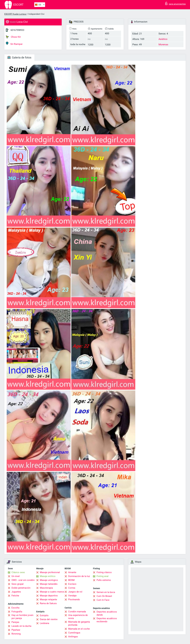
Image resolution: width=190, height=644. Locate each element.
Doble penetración (21, 588)
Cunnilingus (74, 633)
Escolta (15, 608)
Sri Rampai (14, 44)
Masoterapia (46, 588)
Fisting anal (103, 576)
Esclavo (72, 584)
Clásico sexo (18, 572)
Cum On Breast (104, 596)
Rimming (16, 634)
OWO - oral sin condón (23, 580)
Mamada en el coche (79, 629)
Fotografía (17, 612)
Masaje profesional (50, 572)
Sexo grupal (18, 584)
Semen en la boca (106, 592)
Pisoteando (74, 599)
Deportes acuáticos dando (107, 613)
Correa (72, 588)
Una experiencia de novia (78, 617)
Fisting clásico (104, 572)
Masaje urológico (49, 580)
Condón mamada (77, 612)
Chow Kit (13, 37)
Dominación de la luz (79, 576)
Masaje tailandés (49, 584)
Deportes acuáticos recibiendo (107, 620)
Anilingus (73, 637)
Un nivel (16, 576)
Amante (72, 572)
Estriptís (44, 615)
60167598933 (17, 30)
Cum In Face (103, 600)
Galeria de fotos (19, 57)
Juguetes (16, 592)
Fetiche (15, 596)
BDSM (71, 580)
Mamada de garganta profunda (79, 623)
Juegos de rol (75, 592)
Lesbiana (44, 623)
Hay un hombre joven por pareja (22, 617)
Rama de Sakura (48, 603)
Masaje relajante (48, 599)
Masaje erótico (48, 576)
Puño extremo (104, 580)
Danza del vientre (49, 619)
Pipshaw (16, 630)
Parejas (15, 622)
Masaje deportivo (49, 596)
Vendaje (72, 596)
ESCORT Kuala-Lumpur (15, 14)
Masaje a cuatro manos (52, 592)
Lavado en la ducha (21, 626)
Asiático (163, 39)
